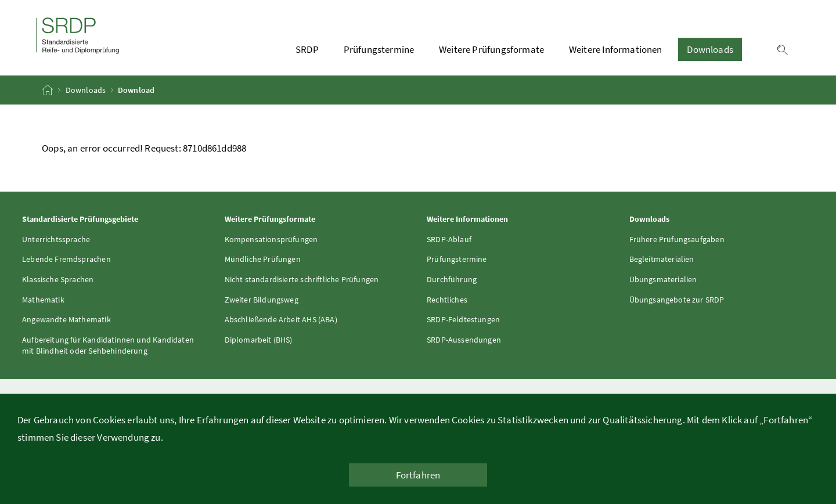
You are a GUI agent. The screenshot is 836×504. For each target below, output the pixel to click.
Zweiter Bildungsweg (262, 300)
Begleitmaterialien (662, 259)
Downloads (710, 49)
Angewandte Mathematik (66, 319)
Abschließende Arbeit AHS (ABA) (281, 319)
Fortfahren (418, 475)
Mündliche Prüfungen (263, 259)
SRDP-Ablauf (449, 239)
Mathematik (43, 300)
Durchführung (452, 279)
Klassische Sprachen (58, 279)
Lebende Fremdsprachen (66, 259)
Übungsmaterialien (663, 279)
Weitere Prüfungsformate (491, 49)
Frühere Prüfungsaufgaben (677, 239)
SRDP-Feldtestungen (463, 319)
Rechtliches (447, 300)
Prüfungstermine (379, 49)
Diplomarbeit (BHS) (259, 340)
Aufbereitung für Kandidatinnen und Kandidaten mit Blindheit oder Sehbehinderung (108, 345)
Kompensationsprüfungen (271, 239)
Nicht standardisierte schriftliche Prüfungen (302, 279)
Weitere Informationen (616, 49)
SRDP (307, 49)
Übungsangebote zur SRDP (677, 300)
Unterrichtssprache (56, 239)
